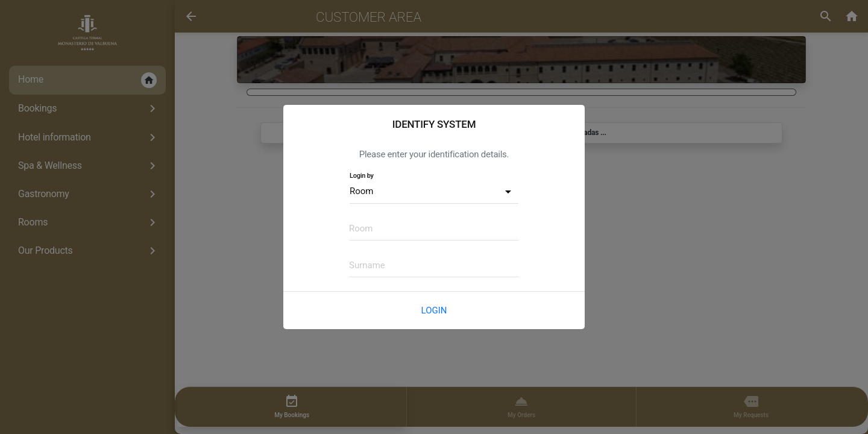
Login (434, 310)
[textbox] (434, 228)
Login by (362, 176)
